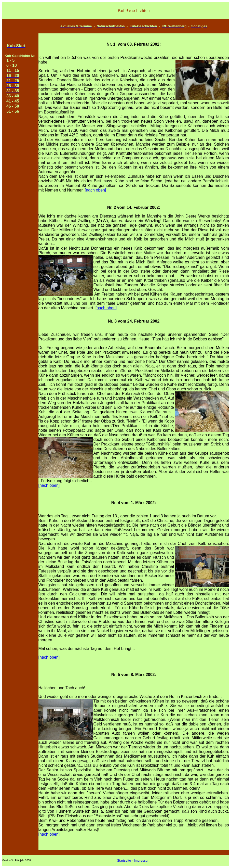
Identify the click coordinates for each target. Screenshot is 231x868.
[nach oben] (96, 190)
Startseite (124, 860)
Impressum (142, 860)
